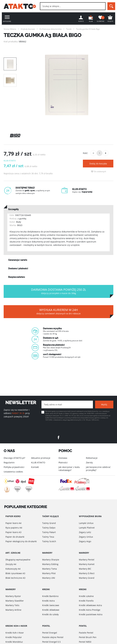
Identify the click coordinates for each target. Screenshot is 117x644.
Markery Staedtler (15, 601)
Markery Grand (87, 578)
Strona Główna (10, 29)
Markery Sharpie (51, 560)
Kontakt (35, 467)
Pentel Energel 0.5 (51, 642)
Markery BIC (85, 569)
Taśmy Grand (49, 523)
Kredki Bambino (50, 596)
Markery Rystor (13, 596)
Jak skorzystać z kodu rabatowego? (69, 469)
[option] (67, 85)
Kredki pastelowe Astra (91, 614)
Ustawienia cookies (13, 472)
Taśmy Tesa (48, 537)
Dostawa (63, 458)
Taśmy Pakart (49, 532)
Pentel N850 (85, 642)
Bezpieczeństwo (17, 277)
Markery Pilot (49, 573)
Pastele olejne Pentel (53, 637)
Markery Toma (50, 569)
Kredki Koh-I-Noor (15, 633)
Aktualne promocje (41, 458)
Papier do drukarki (15, 537)
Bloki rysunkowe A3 (15, 573)
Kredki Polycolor (14, 637)
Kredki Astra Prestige (90, 610)
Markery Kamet (87, 564)
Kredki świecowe (51, 605)
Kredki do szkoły (50, 614)
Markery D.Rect (87, 573)
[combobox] (73, 6)
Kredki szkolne (86, 596)
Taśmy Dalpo (49, 528)
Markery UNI (49, 578)
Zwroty (89, 462)
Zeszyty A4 (11, 564)
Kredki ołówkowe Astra (90, 605)
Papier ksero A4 (13, 523)
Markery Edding (50, 564)
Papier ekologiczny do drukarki (21, 541)
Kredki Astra (48, 601)
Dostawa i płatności (18, 268)
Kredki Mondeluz (14, 642)
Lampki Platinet (87, 528)
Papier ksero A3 (13, 532)
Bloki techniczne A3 (15, 578)
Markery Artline (13, 610)
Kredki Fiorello (86, 601)
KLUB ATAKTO (38, 462)
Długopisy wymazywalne (18, 560)
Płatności (63, 462)
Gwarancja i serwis (18, 260)
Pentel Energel (50, 633)
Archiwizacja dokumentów (51, 29)
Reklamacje (92, 458)
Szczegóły (13, 209)
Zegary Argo (85, 541)
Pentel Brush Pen (88, 637)
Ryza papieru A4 (14, 528)
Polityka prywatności (14, 467)
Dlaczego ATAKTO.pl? (14, 458)
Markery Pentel (87, 560)
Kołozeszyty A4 (13, 569)
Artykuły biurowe (28, 29)
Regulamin (9, 462)
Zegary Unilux (86, 537)
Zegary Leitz (85, 532)
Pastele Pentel (86, 633)
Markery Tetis (12, 605)
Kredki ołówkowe (51, 610)
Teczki (69, 29)
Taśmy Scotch (49, 541)
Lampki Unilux (86, 523)
